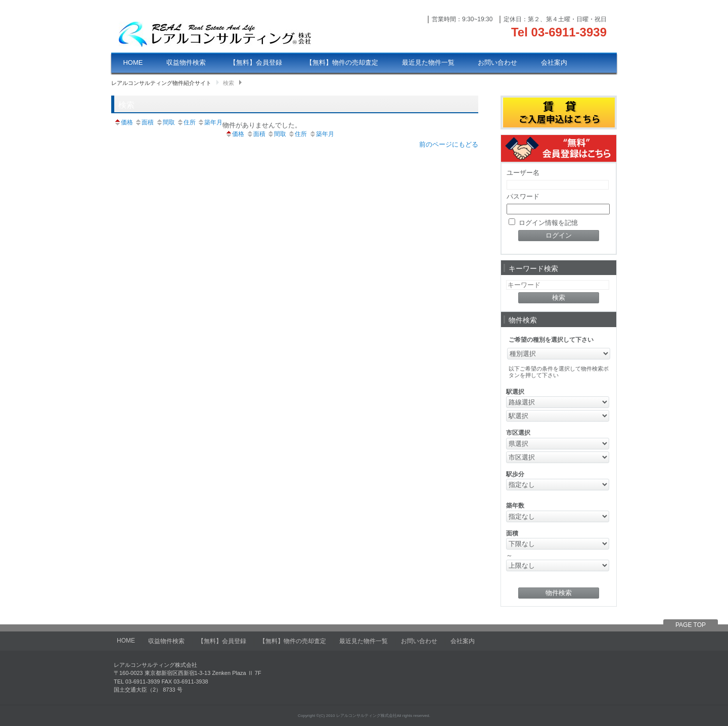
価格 (123, 122)
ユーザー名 (523, 173)
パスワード (523, 196)
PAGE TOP (691, 625)
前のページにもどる (449, 144)
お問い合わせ (497, 62)
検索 (229, 83)
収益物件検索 (186, 62)
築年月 (210, 122)
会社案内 (554, 62)
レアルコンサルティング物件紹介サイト (161, 83)
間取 (165, 122)
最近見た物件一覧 (428, 62)
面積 (144, 122)
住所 (186, 122)
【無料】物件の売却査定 (342, 62)
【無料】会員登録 (256, 62)
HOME (133, 62)
